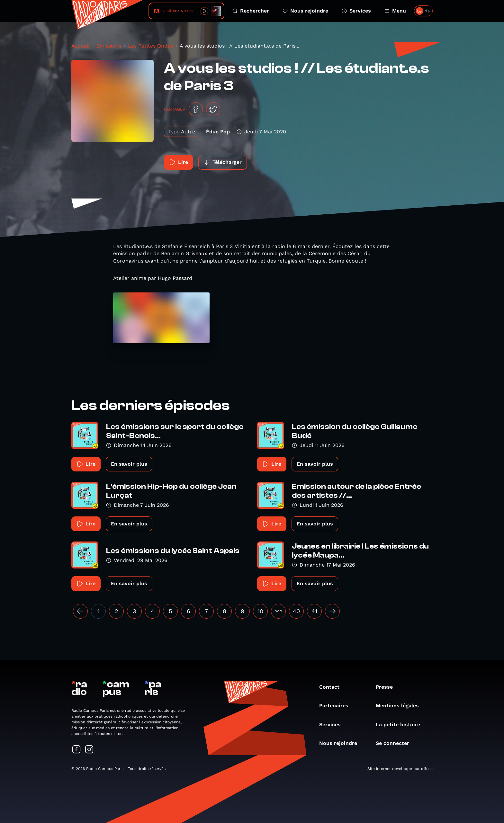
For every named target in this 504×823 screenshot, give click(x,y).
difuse (427, 769)
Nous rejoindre (305, 11)
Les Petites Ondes (150, 46)
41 (314, 611)
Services (356, 11)
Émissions (109, 46)
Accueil (81, 46)
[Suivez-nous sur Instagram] (89, 750)
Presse (387, 687)
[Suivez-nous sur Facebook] (76, 750)
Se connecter (396, 743)
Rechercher (251, 11)
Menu (395, 11)
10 (260, 611)
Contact (333, 687)
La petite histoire (401, 725)
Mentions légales (401, 706)
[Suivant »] (332, 611)
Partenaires (337, 706)
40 (296, 611)
